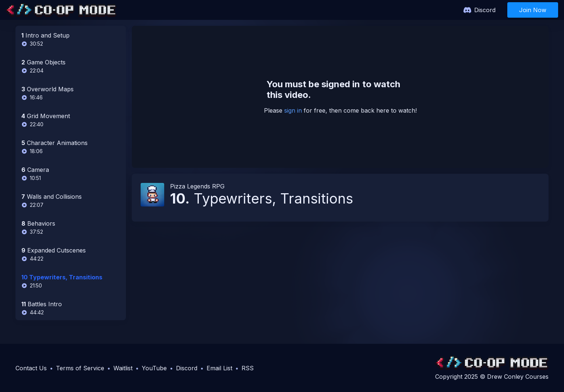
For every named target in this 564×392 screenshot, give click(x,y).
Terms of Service (80, 368)
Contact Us (31, 368)
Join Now (533, 10)
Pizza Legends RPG (197, 186)
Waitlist (123, 368)
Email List (219, 368)
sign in (293, 110)
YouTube (154, 368)
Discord (485, 10)
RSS (248, 368)
